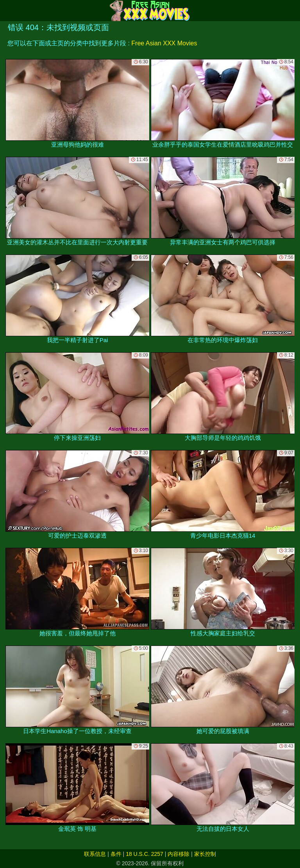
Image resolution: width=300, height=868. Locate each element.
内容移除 (179, 854)
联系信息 (95, 854)
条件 (116, 854)
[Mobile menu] (7, 11)
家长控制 (205, 854)
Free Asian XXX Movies (164, 43)
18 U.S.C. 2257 (145, 854)
